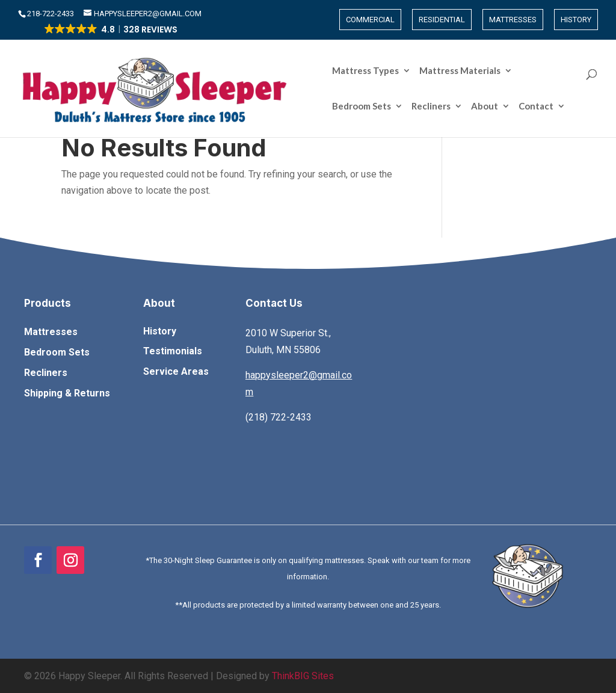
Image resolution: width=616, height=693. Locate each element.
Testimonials (173, 351)
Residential (442, 20)
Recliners (431, 71)
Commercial (370, 20)
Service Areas (176, 371)
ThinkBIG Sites (303, 676)
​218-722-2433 (51, 14)
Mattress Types (177, 71)
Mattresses (513, 20)
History (576, 20)
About (485, 71)
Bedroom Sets (362, 71)
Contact (536, 71)
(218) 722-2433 (279, 417)
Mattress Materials (271, 71)
